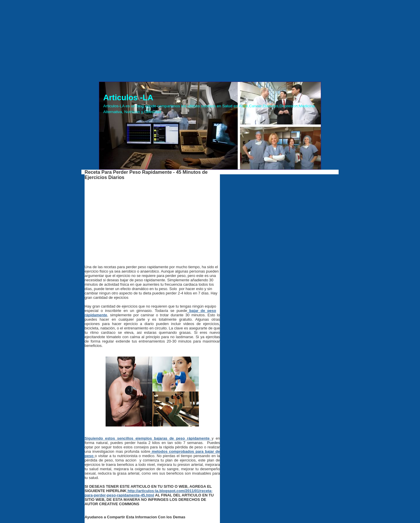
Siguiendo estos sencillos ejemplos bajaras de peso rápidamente (148, 438)
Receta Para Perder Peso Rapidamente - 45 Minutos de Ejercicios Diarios (146, 175)
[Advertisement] (210, 41)
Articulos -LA (128, 98)
